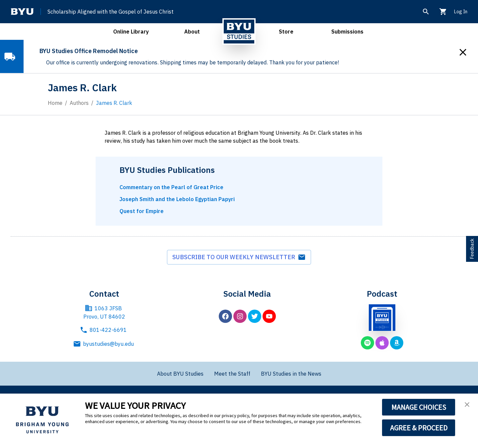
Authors (79, 103)
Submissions (347, 32)
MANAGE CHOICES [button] (419, 407)
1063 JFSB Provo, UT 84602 (104, 312)
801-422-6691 (103, 330)
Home (55, 103)
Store (286, 32)
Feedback (472, 249)
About (192, 32)
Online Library (131, 32)
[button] (467, 405)
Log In (461, 12)
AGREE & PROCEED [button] (419, 428)
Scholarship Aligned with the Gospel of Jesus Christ (111, 12)
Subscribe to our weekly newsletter (239, 257)
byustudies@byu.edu (104, 344)
